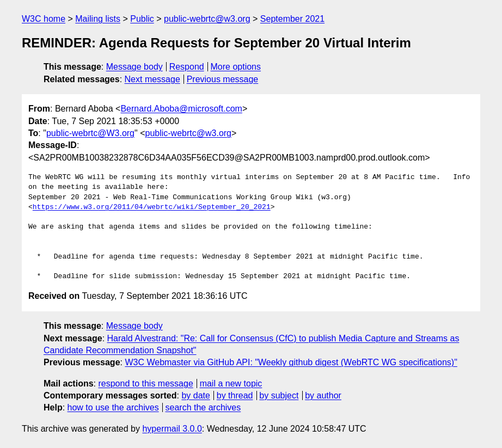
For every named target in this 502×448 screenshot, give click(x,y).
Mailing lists (98, 19)
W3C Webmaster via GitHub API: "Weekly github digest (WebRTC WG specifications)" (291, 362)
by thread (235, 395)
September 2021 (292, 19)
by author (323, 395)
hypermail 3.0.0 (172, 429)
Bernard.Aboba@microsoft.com (181, 109)
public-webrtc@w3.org (207, 19)
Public (142, 19)
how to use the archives (113, 407)
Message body (134, 67)
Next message (152, 79)
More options (236, 67)
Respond (187, 67)
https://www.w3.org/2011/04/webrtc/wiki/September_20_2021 (152, 207)
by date (195, 395)
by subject (279, 395)
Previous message (223, 79)
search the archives (203, 407)
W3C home (44, 19)
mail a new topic (231, 383)
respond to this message (145, 383)
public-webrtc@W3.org (90, 133)
